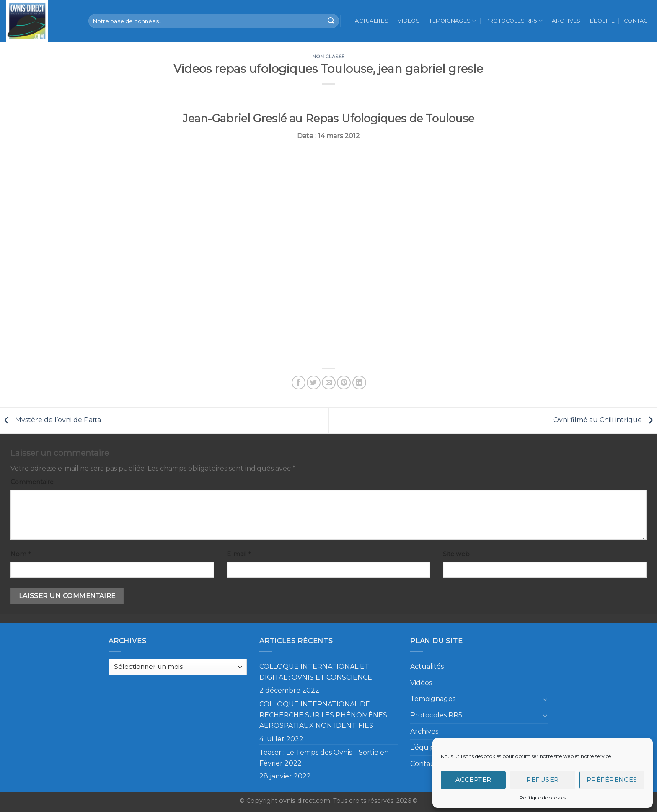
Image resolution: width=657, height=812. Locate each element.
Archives (566, 21)
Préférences (612, 780)
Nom (21, 554)
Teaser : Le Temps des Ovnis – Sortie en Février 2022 (324, 758)
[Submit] (331, 21)
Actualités (372, 21)
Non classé (328, 57)
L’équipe (602, 21)
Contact (637, 21)
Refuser (542, 780)
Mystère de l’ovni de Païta (50, 420)
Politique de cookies (543, 798)
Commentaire (32, 482)
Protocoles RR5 (514, 21)
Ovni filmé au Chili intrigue (605, 420)
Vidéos (409, 21)
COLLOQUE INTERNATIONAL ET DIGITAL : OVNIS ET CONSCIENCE (316, 672)
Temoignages (453, 21)
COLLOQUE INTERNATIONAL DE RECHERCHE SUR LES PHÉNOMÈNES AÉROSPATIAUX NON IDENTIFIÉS (323, 715)
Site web (456, 554)
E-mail (239, 554)
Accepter (473, 780)
